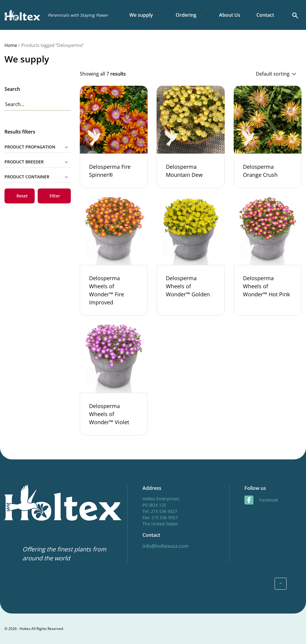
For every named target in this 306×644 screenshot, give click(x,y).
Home (11, 45)
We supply (141, 15)
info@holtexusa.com (166, 546)
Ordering (186, 15)
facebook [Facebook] (261, 500)
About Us (230, 15)
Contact (265, 15)
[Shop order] (248, 74)
